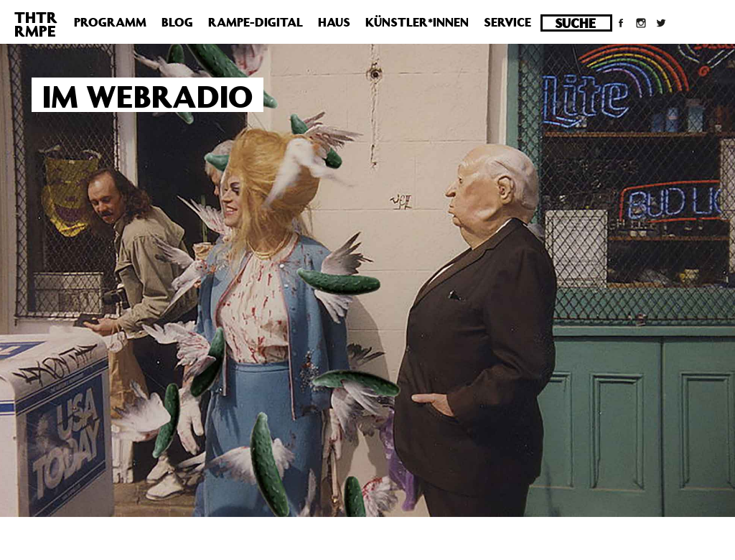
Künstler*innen (417, 22)
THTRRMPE (36, 24)
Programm (110, 22)
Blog (177, 22)
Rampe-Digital (256, 22)
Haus (334, 22)
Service (507, 22)
